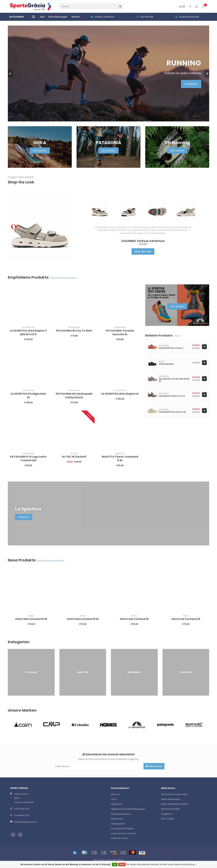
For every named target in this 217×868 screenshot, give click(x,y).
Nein (122, 864)
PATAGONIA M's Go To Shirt (74, 331)
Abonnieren (154, 766)
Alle (178, 336)
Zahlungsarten (118, 824)
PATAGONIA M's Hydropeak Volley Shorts (74, 396)
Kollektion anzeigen (64, 278)
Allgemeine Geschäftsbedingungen (128, 809)
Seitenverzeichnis (120, 838)
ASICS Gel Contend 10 (134, 619)
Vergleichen (167, 814)
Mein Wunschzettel (170, 809)
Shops (114, 799)
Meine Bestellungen (171, 799)
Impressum (116, 804)
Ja (115, 864)
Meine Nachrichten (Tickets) (174, 804)
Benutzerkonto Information (174, 794)
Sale (42, 17)
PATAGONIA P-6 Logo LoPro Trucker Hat (28, 459)
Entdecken (191, 84)
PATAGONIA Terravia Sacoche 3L (120, 332)
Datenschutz (117, 819)
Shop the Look (143, 251)
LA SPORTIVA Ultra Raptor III (120, 394)
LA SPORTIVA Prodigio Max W (28, 396)
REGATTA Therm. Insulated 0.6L (120, 459)
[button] (10, 73)
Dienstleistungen (58, 17)
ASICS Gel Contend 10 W (31, 619)
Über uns (115, 794)
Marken (76, 17)
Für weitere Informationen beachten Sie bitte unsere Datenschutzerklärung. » (161, 864)
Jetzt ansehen (40, 150)
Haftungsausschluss (121, 814)
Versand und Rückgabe (122, 828)
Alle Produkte (168, 819)
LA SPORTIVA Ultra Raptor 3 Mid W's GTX (28, 332)
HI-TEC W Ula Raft (74, 457)
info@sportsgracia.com (25, 822)
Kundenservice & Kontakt (123, 833)
